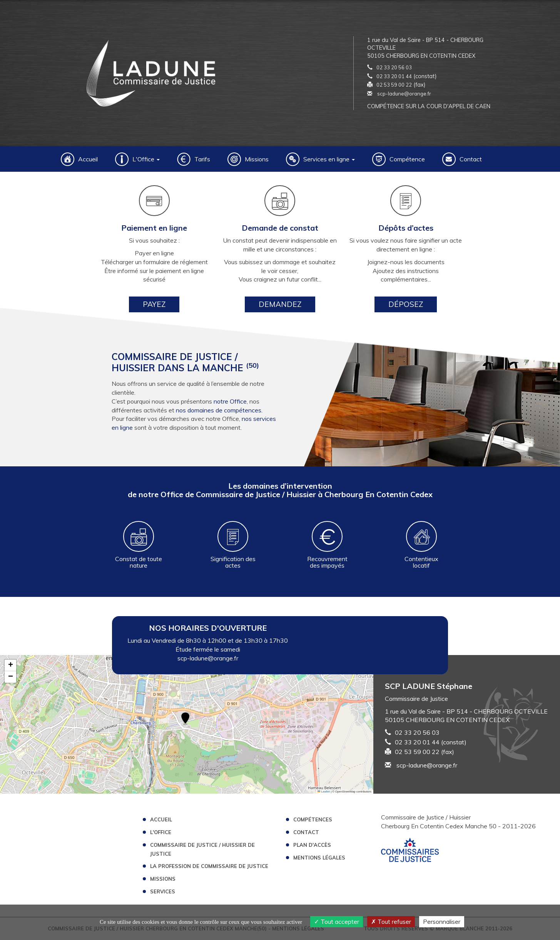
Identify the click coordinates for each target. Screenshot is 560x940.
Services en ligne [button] (329, 159)
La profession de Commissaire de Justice (209, 866)
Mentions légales (319, 858)
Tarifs (202, 159)
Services (163, 891)
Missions (257, 159)
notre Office (230, 401)
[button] (185, 719)
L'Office (161, 832)
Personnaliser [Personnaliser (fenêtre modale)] (442, 922)
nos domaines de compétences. (219, 410)
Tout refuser (391, 922)
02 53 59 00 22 (394, 85)
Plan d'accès (312, 845)
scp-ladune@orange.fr (399, 94)
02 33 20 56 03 (394, 67)
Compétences (313, 819)
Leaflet (324, 792)
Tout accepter (337, 922)
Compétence (407, 159)
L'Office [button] (146, 159)
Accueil (88, 159)
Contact (471, 159)
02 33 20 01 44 (394, 76)
